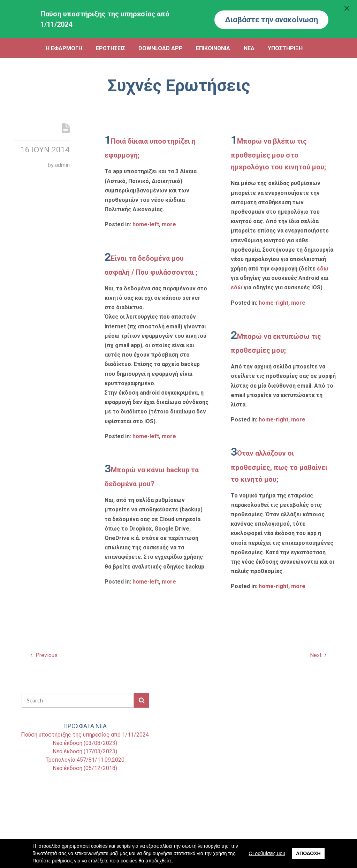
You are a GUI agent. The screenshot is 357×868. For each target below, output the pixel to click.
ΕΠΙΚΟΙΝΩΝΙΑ (213, 48)
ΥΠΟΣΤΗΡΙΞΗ (285, 48)
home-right (274, 303)
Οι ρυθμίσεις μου (267, 853)
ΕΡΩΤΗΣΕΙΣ (111, 48)
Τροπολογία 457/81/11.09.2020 (85, 760)
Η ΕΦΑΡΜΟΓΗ (64, 48)
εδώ (323, 269)
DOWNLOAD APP (161, 48)
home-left (146, 224)
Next (318, 655)
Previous (44, 655)
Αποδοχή (308, 853)
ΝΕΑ (249, 48)
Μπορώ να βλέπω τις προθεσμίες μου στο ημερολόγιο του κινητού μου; (278, 154)
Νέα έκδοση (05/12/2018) (85, 768)
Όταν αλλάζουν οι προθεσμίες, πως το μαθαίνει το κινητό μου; (279, 466)
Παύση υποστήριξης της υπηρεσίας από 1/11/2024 (85, 735)
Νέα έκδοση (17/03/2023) (85, 751)
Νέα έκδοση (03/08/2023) (85, 743)
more (169, 224)
